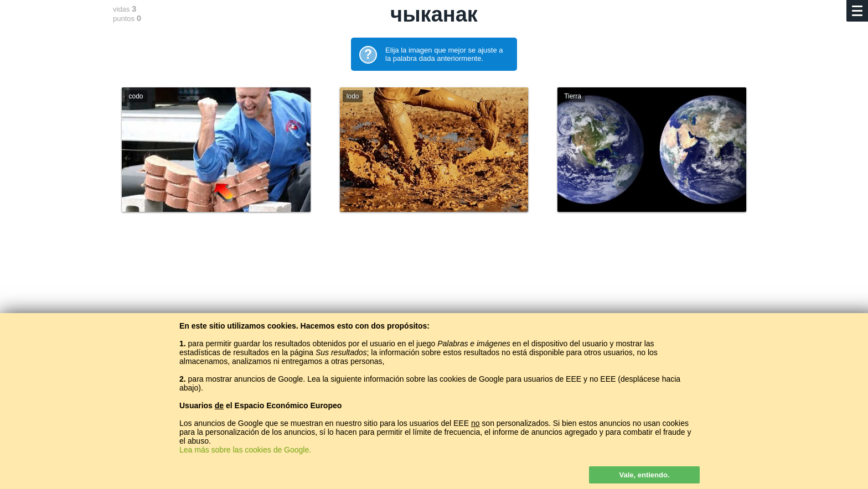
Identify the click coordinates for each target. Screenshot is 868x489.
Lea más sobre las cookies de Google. (245, 450)
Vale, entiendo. (644, 475)
